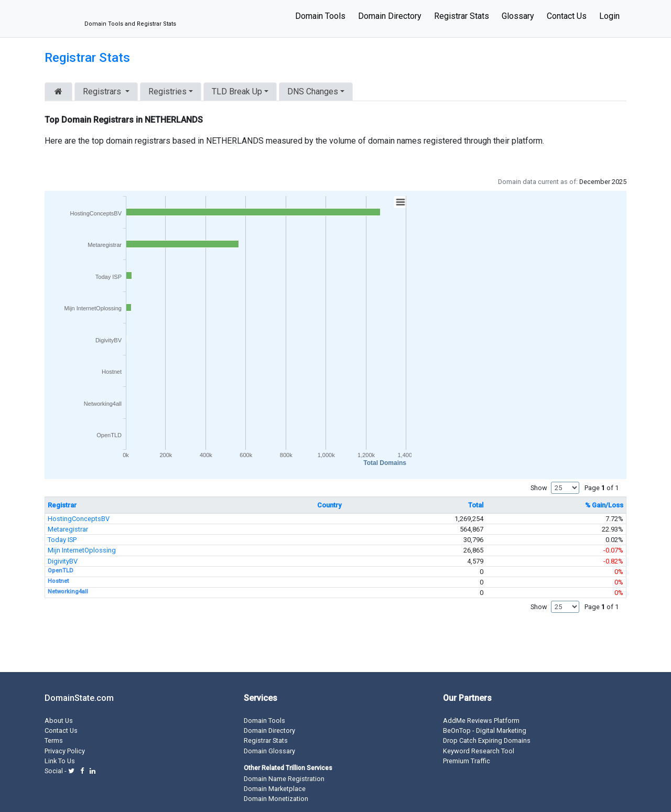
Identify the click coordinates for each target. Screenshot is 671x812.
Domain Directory (390, 16)
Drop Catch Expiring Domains (487, 740)
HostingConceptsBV (79, 519)
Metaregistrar (68, 529)
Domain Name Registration (284, 779)
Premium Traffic (467, 761)
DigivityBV (63, 561)
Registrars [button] (103, 91)
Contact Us (567, 16)
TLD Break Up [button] (237, 91)
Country (329, 505)
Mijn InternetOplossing (82, 550)
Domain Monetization (276, 799)
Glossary (518, 16)
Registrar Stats (462, 16)
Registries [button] (167, 91)
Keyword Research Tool (479, 751)
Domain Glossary (269, 751)
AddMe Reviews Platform (481, 721)
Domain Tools (320, 16)
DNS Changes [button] (313, 91)
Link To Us (60, 761)
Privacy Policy (65, 751)
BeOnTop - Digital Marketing (485, 730)
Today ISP (62, 540)
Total (476, 505)
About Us (59, 721)
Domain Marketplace (275, 789)
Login (609, 16)
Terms (54, 740)
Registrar (62, 505)
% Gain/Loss (604, 505)
